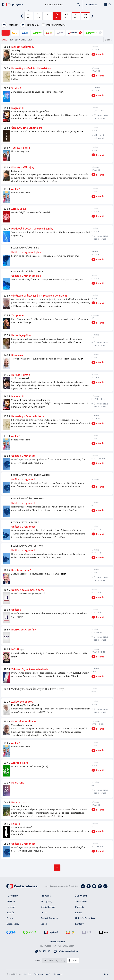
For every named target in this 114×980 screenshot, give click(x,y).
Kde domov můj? (21, 570)
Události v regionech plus (26, 252)
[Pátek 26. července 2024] (66, 16)
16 (17, 40)
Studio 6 (16, 88)
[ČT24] (25, 33)
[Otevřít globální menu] (108, 4)
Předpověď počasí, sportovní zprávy (32, 229)
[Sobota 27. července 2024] (76, 16)
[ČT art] (60, 33)
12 (11, 40)
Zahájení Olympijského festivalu (30, 669)
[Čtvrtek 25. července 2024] (57, 16)
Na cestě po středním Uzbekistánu (31, 68)
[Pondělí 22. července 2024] (29, 16)
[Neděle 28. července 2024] (85, 16)
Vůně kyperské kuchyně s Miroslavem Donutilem (39, 296)
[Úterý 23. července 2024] (38, 16)
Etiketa (16, 824)
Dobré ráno (18, 783)
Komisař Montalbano (23, 721)
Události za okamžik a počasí (28, 590)
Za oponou (17, 315)
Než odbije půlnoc (22, 335)
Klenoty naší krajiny (23, 47)
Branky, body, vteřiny (24, 629)
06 (5, 40)
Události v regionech (23, 456)
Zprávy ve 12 (18, 209)
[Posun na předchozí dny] (22, 16)
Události (16, 610)
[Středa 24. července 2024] (48, 16)
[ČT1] (6, 33)
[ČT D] (49, 33)
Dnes (107, 40)
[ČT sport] (37, 33)
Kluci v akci (18, 355)
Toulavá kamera (21, 148)
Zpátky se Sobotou (22, 702)
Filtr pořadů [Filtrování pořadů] (30, 25)
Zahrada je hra (20, 763)
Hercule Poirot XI (21, 375)
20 (24, 40)
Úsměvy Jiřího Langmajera (27, 128)
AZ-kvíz (16, 189)
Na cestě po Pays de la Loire (28, 416)
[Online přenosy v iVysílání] (74, 33)
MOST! (15, 649)
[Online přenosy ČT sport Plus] (93, 33)
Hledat (78, 6)
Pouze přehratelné (56, 25)
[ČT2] (15, 33)
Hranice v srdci (20, 802)
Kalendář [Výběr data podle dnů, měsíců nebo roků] (10, 25)
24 (30, 40)
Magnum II (17, 108)
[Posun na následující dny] (92, 16)
